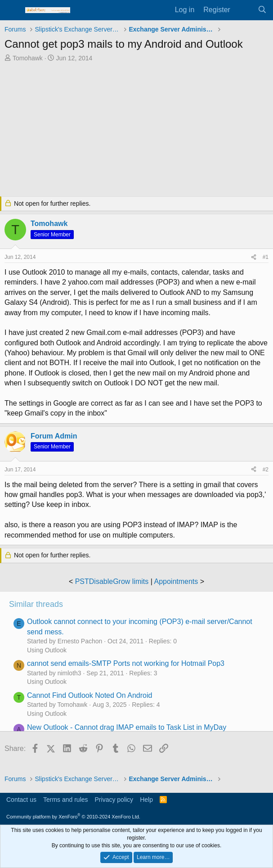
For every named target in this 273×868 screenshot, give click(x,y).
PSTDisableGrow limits (112, 581)
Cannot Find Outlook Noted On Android (90, 695)
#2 (266, 470)
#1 (266, 257)
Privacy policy (114, 800)
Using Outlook (47, 650)
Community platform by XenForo (73, 817)
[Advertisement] (136, 130)
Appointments (176, 581)
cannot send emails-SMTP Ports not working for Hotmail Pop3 (126, 663)
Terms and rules (66, 800)
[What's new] (244, 10)
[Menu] (12, 10)
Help (146, 800)
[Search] (262, 10)
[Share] (254, 257)
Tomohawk (28, 58)
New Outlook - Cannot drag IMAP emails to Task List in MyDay (127, 727)
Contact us (21, 800)
